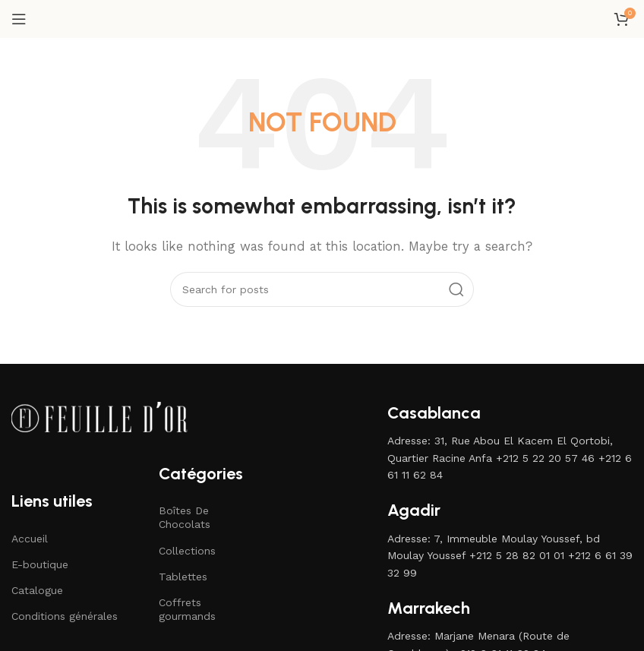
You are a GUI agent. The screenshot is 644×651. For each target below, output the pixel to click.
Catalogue (37, 590)
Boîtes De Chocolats (185, 517)
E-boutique (40, 564)
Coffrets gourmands (187, 609)
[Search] (322, 289)
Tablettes (183, 577)
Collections (187, 551)
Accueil (30, 539)
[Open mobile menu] (19, 19)
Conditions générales (65, 616)
